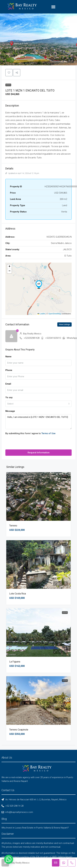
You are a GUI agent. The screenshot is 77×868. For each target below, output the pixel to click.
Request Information (39, 453)
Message (10, 411)
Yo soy (9, 397)
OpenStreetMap (55, 314)
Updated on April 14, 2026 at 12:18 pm (22, 173)
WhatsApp (72, 338)
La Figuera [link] (15, 662)
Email (8, 384)
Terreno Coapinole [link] (19, 730)
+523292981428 (32, 338)
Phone (9, 370)
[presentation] (28, 444)
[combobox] (38, 404)
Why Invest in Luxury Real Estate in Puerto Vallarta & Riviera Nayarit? (35, 828)
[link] (38, 496)
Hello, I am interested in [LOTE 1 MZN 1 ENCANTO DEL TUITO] (38, 422)
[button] (53, 7)
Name (8, 357)
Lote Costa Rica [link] (18, 594)
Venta (8, 85)
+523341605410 (53, 338)
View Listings (64, 324)
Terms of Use (48, 433)
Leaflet (41, 314)
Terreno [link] (13, 526)
